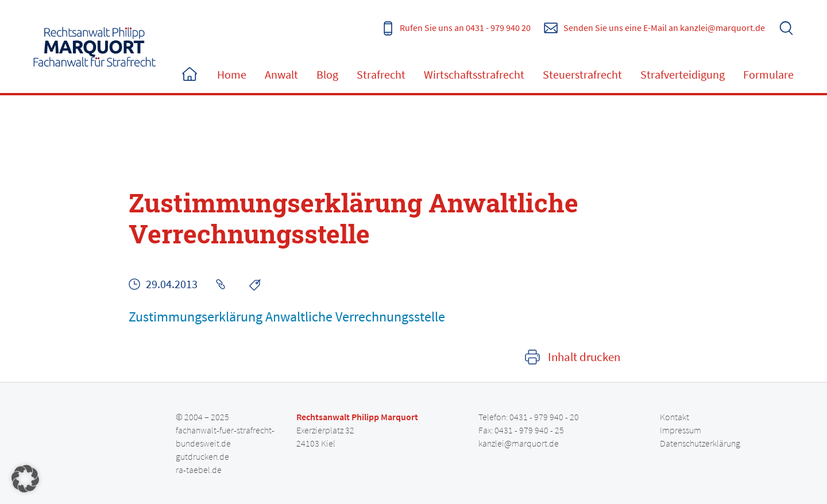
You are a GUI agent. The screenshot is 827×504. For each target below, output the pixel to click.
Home (190, 75)
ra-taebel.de (199, 470)
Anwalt (281, 74)
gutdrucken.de (202, 456)
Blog (327, 74)
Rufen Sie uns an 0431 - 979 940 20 (465, 28)
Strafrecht (381, 74)
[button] (25, 479)
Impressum (681, 430)
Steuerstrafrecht (582, 74)
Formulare (768, 74)
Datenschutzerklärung (700, 443)
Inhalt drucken (584, 357)
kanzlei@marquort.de (519, 443)
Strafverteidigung (683, 74)
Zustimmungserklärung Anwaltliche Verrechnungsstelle (287, 317)
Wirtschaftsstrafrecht (474, 74)
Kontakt (675, 417)
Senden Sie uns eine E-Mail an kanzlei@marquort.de (664, 28)
